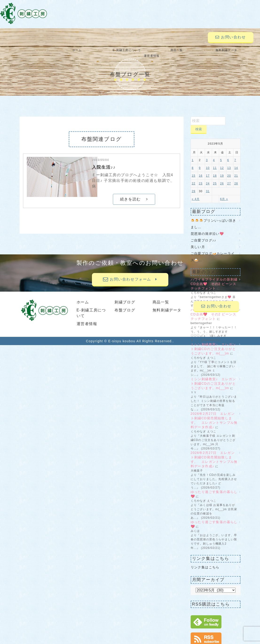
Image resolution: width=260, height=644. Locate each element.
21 (236, 170)
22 (194, 178)
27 (229, 178)
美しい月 (198, 241)
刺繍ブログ (125, 296)
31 (208, 186)
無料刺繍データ (193, 50)
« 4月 (196, 193)
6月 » (224, 193)
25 (215, 178)
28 (236, 178)
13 (229, 162)
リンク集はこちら (205, 562)
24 (208, 178)
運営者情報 (234, 50)
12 (222, 162)
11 (215, 162)
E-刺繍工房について (110, 50)
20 (229, 170)
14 (236, 162)
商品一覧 (152, 50)
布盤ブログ (125, 304)
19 (222, 170)
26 (222, 178)
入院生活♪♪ (104, 162)
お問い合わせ (230, 37)
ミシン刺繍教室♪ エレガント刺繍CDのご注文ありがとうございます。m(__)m (213, 343)
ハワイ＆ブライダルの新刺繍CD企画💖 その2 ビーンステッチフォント (214, 278)
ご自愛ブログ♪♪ (203, 235)
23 (201, 178)
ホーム (69, 50)
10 (208, 162)
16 (201, 170)
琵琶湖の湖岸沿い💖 (207, 228)
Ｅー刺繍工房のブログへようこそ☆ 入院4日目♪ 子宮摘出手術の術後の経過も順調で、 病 (133, 175)
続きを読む (134, 194)
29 (194, 186)
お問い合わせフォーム (130, 274)
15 (194, 170)
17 (208, 170)
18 (215, 170)
